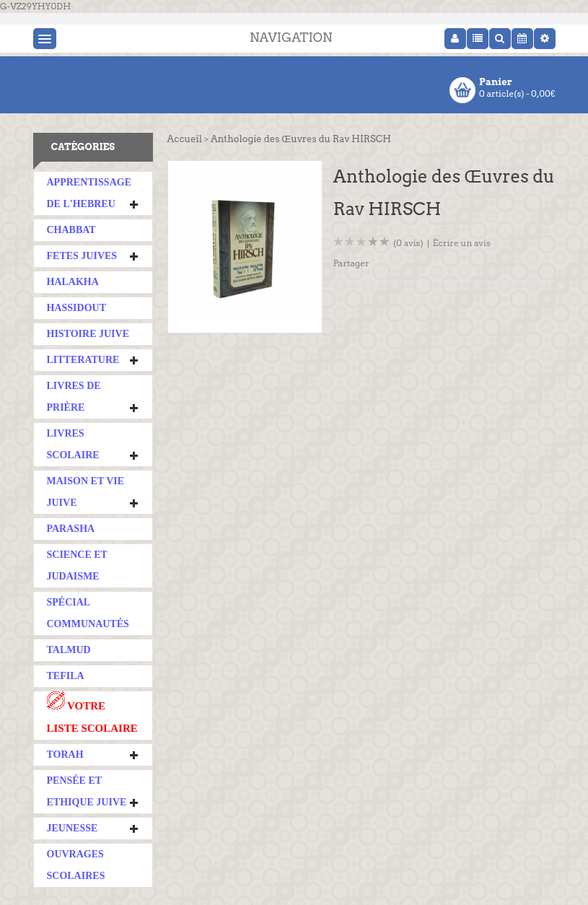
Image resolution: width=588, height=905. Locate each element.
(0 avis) (408, 243)
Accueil (185, 139)
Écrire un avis (462, 243)
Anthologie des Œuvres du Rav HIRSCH (301, 139)
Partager (351, 263)
